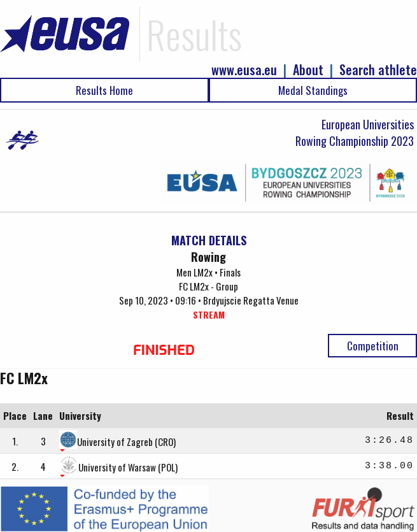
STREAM (209, 314)
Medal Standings (313, 90)
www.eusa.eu (244, 70)
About (308, 70)
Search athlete (378, 70)
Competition (373, 346)
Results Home (104, 90)
